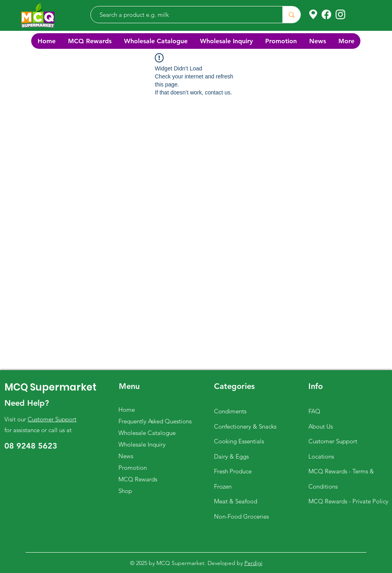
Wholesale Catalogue (147, 433)
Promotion (133, 468)
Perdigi (253, 563)
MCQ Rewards (138, 479)
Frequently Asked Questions (155, 421)
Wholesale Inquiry (142, 444)
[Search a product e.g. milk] (183, 15)
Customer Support (52, 419)
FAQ (314, 411)
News (126, 456)
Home (127, 410)
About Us (321, 426)
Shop (125, 491)
